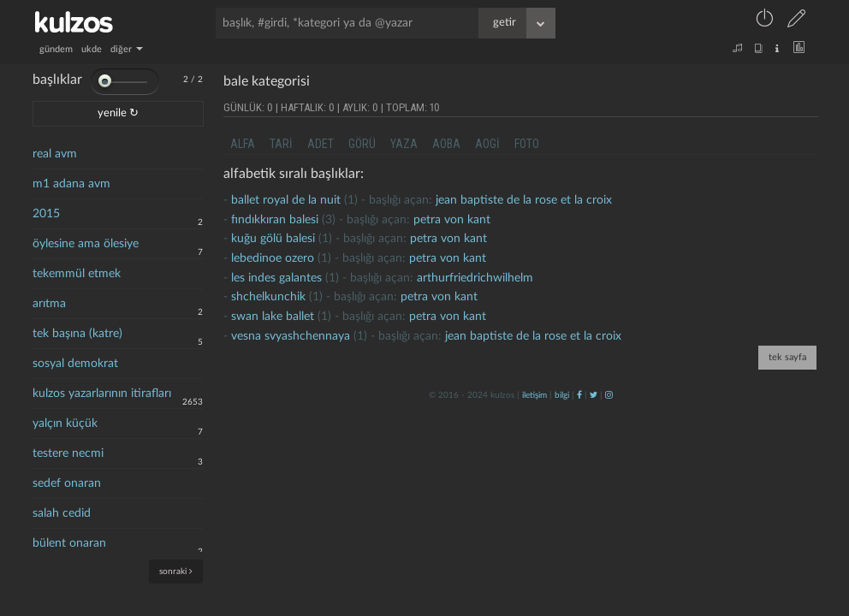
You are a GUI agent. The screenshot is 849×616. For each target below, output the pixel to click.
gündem (56, 49)
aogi (487, 144)
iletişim (534, 395)
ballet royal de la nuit (286, 200)
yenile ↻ (118, 113)
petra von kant (452, 220)
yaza (404, 144)
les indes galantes (276, 278)
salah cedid (62, 513)
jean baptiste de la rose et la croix (524, 200)
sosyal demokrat (75, 364)
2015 (46, 214)
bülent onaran (69, 543)
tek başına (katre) (77, 334)
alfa (243, 144)
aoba (446, 144)
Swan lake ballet (273, 317)
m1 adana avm (71, 184)
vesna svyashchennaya (291, 336)
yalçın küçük (65, 423)
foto (527, 144)
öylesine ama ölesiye (86, 244)
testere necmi (68, 453)
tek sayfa (787, 357)
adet (321, 144)
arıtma (49, 304)
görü (362, 144)
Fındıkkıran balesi (275, 220)
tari (281, 144)
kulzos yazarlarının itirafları (102, 394)
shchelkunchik (268, 297)
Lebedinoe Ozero (273, 258)
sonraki (176, 571)
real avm (55, 154)
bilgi (562, 395)
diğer (127, 49)
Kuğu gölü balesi (273, 239)
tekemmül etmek (77, 274)
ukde (92, 49)
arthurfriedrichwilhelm (475, 278)
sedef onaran (67, 483)
